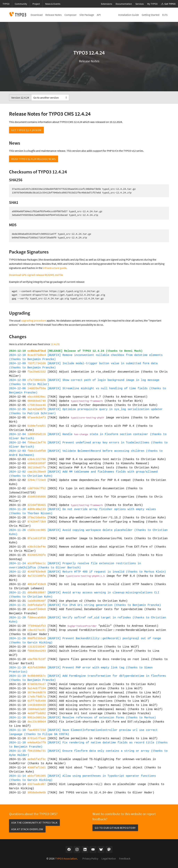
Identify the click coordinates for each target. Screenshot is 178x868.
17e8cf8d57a (37, 697)
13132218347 (37, 647)
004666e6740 (37, 401)
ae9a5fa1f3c (37, 759)
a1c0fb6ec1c (37, 564)
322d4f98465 (37, 505)
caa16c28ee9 (37, 472)
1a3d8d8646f (37, 601)
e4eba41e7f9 (37, 743)
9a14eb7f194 (37, 688)
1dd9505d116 (37, 434)
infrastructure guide (55, 268)
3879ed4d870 (37, 693)
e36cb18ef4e (37, 547)
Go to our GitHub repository (115, 828)
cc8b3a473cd (37, 351)
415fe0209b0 (37, 668)
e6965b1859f (37, 464)
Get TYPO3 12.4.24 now (26, 130)
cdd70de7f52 (37, 489)
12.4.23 (55, 344)
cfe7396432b (37, 380)
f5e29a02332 (37, 372)
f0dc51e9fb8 (37, 451)
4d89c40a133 (37, 509)
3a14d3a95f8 (37, 409)
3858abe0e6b (37, 793)
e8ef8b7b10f (37, 659)
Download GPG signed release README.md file (36, 275)
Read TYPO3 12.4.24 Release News (34, 159)
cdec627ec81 (37, 630)
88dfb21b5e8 (37, 639)
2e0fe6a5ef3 (37, 605)
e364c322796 (37, 459)
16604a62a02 (37, 709)
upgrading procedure (34, 320)
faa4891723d (37, 730)
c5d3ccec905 (37, 530)
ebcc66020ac (37, 397)
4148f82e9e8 (37, 572)
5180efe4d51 (37, 426)
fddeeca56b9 (37, 618)
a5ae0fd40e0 (37, 609)
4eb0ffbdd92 (37, 713)
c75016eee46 (37, 405)
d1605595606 (37, 497)
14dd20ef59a (37, 389)
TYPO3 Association (66, 858)
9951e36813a (37, 718)
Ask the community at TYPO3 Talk (34, 823)
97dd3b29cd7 (37, 684)
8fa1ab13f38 (37, 539)
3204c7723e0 (37, 480)
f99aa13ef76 (37, 443)
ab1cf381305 (37, 776)
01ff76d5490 (37, 701)
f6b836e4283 (37, 651)
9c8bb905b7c (37, 676)
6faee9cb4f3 (37, 418)
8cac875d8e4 (37, 355)
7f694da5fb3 (37, 626)
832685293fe (37, 555)
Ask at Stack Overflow (27, 829)
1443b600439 (37, 705)
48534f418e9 (37, 584)
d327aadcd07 (37, 784)
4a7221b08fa (37, 576)
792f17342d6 (37, 364)
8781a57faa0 (37, 738)
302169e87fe (37, 468)
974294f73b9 (37, 522)
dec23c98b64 (37, 722)
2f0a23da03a (37, 518)
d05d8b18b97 (37, 593)
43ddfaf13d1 (37, 768)
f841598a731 (37, 751)
